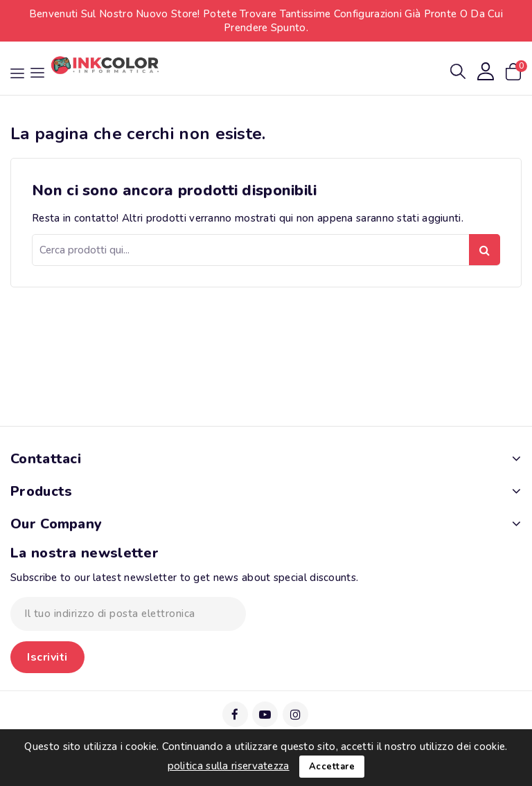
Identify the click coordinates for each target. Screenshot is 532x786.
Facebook (236, 714)
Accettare (332, 767)
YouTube (266, 714)
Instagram (296, 714)
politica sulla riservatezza (229, 766)
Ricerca (485, 250)
